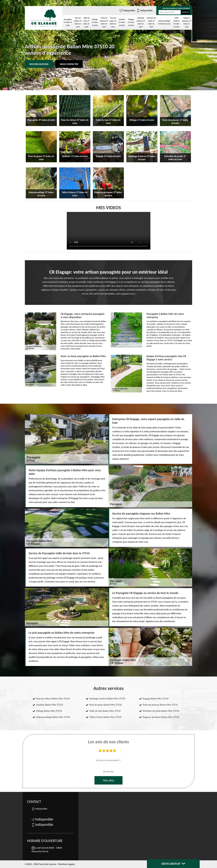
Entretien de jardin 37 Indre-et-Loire (151, 22)
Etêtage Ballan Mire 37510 (49, 711)
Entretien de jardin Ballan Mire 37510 (161, 711)
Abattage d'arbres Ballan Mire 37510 (107, 699)
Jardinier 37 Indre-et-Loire (122, 22)
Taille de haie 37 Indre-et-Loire (86, 22)
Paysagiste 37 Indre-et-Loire (68, 22)
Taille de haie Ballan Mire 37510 (105, 711)
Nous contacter (69, 64)
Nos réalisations (39, 64)
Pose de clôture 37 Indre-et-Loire (78, 22)
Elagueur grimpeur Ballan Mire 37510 (161, 717)
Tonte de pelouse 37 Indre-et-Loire (104, 22)
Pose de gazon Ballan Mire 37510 (105, 705)
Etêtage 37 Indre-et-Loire (95, 22)
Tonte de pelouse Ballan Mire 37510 (160, 705)
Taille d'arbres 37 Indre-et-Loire (177, 22)
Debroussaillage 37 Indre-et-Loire (164, 22)
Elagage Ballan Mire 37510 (156, 699)
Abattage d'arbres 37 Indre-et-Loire (141, 22)
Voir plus (108, 780)
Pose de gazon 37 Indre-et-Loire (113, 22)
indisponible (127, 11)
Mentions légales (66, 864)
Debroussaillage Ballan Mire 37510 (53, 717)
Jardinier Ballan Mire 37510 (50, 705)
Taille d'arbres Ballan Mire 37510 (105, 717)
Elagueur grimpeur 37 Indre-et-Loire (187, 22)
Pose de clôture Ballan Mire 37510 (53, 699)
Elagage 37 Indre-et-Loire (131, 22)
